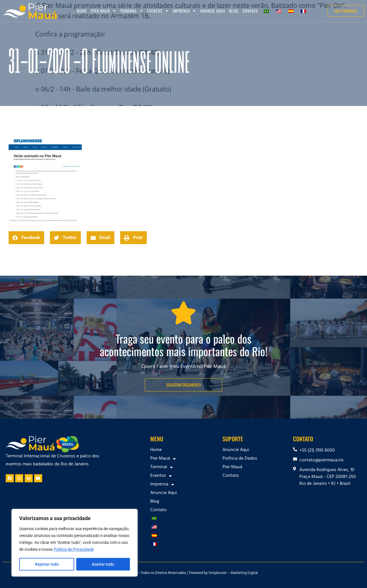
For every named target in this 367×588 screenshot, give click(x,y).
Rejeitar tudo (47, 564)
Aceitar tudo (103, 564)
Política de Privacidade (74, 550)
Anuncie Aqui (212, 11)
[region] (75, 543)
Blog (234, 11)
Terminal (131, 11)
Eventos (158, 11)
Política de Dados (240, 459)
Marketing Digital (244, 573)
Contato (250, 11)
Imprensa (184, 11)
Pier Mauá (104, 11)
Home (82, 11)
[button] (26, 238)
